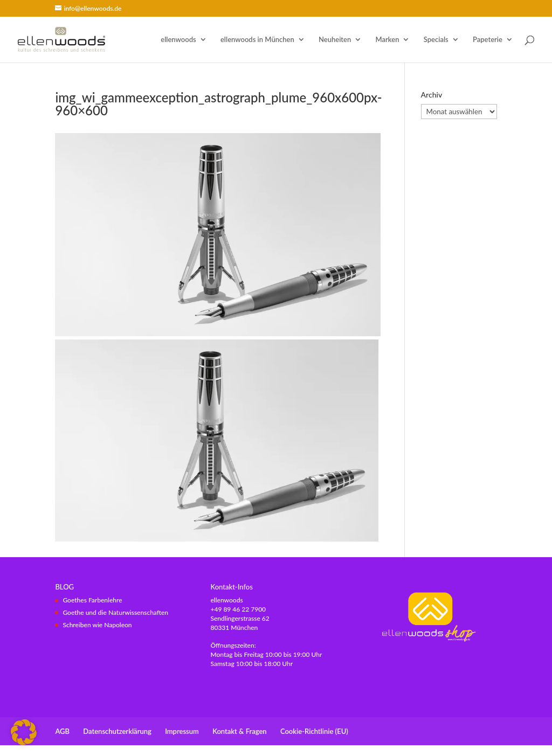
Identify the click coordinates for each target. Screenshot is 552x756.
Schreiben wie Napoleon (97, 625)
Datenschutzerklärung (117, 731)
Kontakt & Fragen (239, 731)
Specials (436, 40)
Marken (388, 40)
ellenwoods (178, 40)
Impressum (182, 731)
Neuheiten (335, 40)
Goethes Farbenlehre (92, 600)
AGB (62, 731)
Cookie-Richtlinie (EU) (314, 731)
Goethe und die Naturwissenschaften (115, 612)
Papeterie (488, 40)
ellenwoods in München (257, 40)
